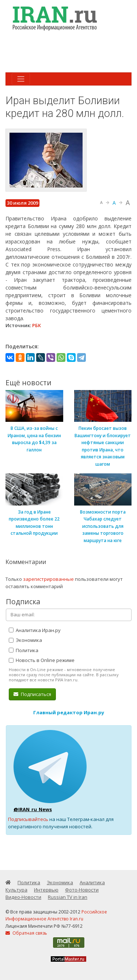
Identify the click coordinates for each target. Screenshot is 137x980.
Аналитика (92, 882)
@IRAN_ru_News (33, 809)
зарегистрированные (48, 579)
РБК (37, 325)
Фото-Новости (82, 890)
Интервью (46, 890)
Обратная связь (26, 933)
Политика (24, 650)
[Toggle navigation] (21, 79)
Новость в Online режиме (42, 660)
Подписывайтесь (28, 819)
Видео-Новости (23, 897)
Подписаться (32, 694)
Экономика (25, 640)
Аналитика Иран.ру (35, 630)
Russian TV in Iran (68, 897)
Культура (16, 890)
